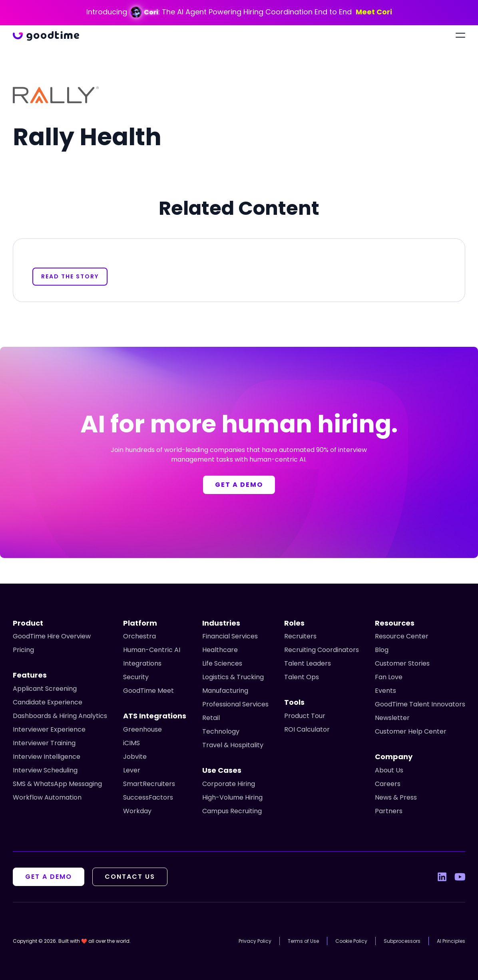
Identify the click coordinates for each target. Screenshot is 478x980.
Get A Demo (49, 877)
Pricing (23, 650)
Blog (382, 650)
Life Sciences (222, 663)
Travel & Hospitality (233, 745)
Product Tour (305, 716)
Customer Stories (402, 663)
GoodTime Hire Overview (52, 636)
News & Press (396, 797)
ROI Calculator (307, 729)
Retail (211, 718)
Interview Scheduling (45, 770)
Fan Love (389, 677)
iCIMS (131, 743)
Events (385, 691)
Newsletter (392, 718)
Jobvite (135, 757)
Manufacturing (225, 691)
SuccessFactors (148, 797)
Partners (389, 811)
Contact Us (130, 877)
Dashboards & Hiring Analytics (60, 716)
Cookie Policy (351, 941)
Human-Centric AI (152, 650)
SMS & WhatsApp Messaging (57, 784)
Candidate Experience (48, 702)
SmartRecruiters (149, 784)
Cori (151, 12)
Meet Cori (374, 12)
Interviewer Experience (49, 729)
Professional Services (235, 704)
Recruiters (300, 636)
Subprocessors (402, 941)
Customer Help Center (411, 731)
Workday (137, 811)
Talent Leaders (308, 663)
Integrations (142, 663)
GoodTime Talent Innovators (420, 704)
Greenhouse (142, 729)
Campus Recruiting (232, 811)
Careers (388, 784)
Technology (221, 731)
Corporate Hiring (229, 784)
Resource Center (402, 636)
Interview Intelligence (47, 757)
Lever (132, 770)
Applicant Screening (45, 689)
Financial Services (230, 636)
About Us (389, 770)
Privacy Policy (255, 941)
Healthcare (220, 650)
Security (136, 677)
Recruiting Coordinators (322, 650)
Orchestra (139, 636)
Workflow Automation (47, 797)
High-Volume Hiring (232, 797)
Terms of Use (303, 941)
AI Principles (451, 941)
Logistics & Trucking (233, 677)
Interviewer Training (44, 743)
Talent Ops (302, 677)
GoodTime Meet (148, 691)
